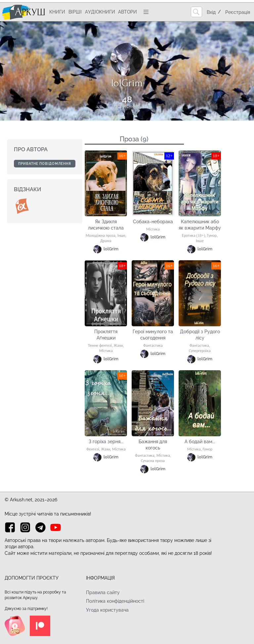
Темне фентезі (100, 346)
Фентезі (93, 449)
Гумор (212, 236)
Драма (106, 241)
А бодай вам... (200, 442)
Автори (127, 12)
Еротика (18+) (194, 236)
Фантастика (153, 346)
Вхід (211, 12)
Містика (153, 230)
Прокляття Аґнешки (106, 335)
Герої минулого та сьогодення (153, 335)
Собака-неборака (153, 222)
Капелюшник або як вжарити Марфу (200, 225)
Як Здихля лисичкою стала (106, 225)
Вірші (75, 12)
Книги (57, 12)
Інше (121, 236)
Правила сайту (103, 592)
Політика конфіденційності (115, 601)
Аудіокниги (100, 12)
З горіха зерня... (106, 442)
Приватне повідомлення (45, 164)
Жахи (118, 346)
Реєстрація (238, 12)
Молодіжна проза (101, 236)
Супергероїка (200, 351)
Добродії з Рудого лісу (200, 335)
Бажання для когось (153, 445)
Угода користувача (107, 610)
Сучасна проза (153, 461)
